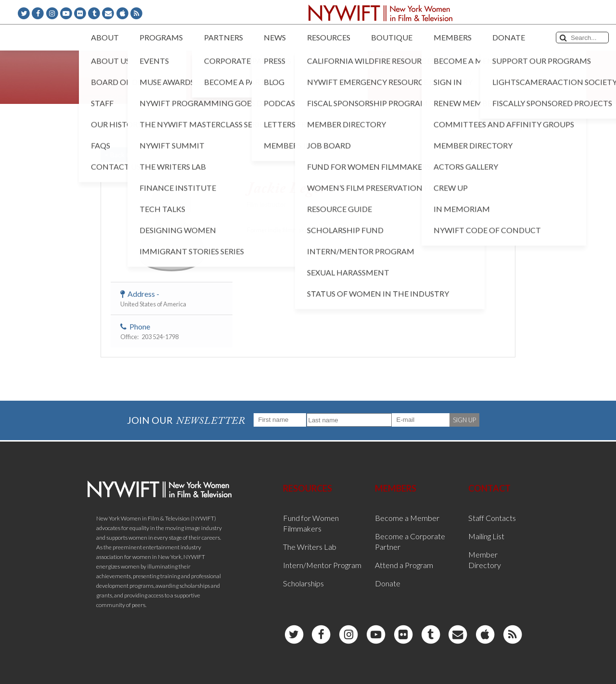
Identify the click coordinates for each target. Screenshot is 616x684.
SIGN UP (464, 420)
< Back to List (125, 155)
